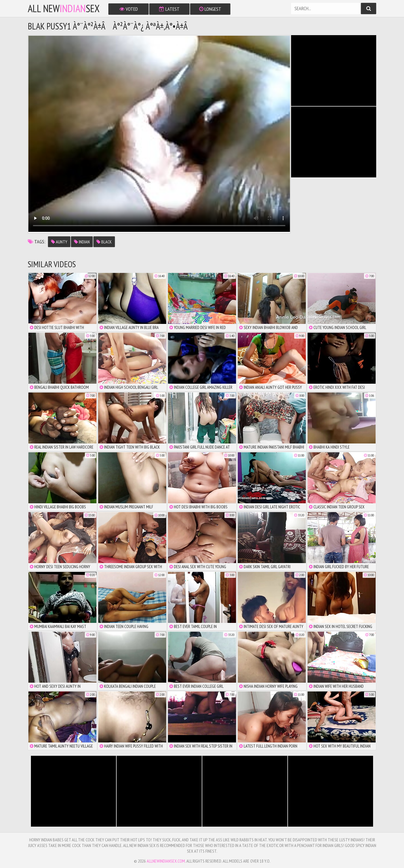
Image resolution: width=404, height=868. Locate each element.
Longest (210, 9)
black (104, 242)
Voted (129, 9)
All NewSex (64, 9)
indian (82, 242)
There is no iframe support (334, 71)
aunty (59, 242)
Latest (169, 9)
